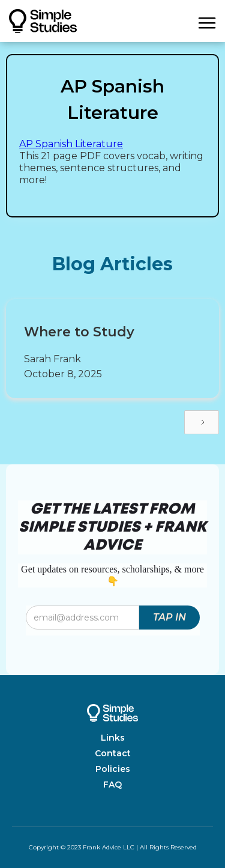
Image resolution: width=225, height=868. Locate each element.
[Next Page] (202, 422)
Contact (113, 753)
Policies (113, 769)
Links (113, 738)
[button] (207, 21)
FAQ (112, 785)
